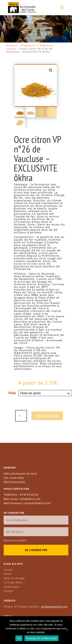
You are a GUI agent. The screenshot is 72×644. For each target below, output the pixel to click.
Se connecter (36, 550)
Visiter (8, 574)
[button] (51, 70)
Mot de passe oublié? (15, 540)
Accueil (12, 45)
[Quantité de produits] (21, 416)
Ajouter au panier (47, 416)
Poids (12, 393)
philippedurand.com (54, 607)
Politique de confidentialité (41, 638)
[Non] (67, 630)
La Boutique (11, 587)
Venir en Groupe (14, 578)
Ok (19, 638)
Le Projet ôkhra (13, 582)
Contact (9, 591)
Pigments (29, 45)
